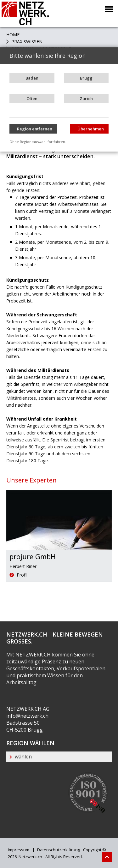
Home (13, 35)
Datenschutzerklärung (58, 850)
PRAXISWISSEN (26, 42)
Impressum (19, 850)
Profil (18, 575)
